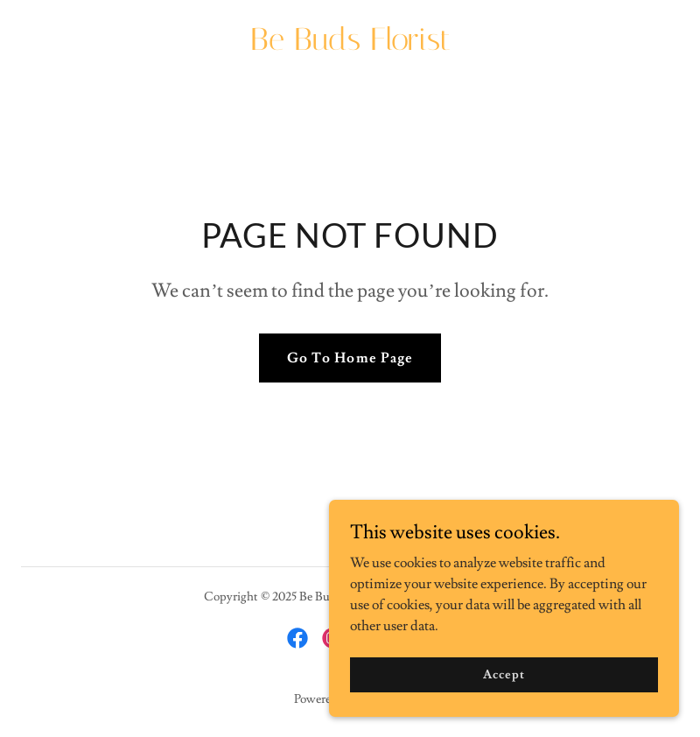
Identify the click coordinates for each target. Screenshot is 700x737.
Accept (504, 710)
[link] (350, 46)
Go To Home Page (350, 358)
